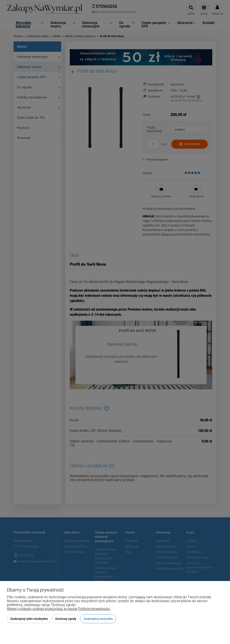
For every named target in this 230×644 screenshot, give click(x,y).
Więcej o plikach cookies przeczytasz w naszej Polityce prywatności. (59, 609)
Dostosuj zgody (66, 619)
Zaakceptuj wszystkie (98, 619)
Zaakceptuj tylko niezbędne (29, 619)
